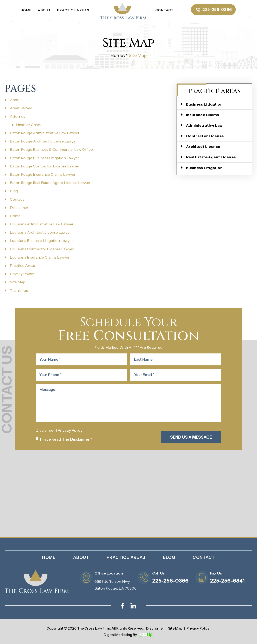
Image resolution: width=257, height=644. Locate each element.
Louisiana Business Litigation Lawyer (41, 241)
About (44, 10)
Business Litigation (204, 104)
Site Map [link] (175, 628)
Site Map (18, 282)
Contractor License (205, 136)
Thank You (19, 291)
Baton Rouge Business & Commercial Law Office (51, 150)
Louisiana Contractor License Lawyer (42, 249)
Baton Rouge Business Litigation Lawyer (44, 158)
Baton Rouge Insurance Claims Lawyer (43, 174)
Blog (14, 191)
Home (26, 10)
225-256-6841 (227, 581)
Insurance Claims (203, 115)
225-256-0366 (217, 10)
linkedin (133, 606)
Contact (164, 10)
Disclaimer (19, 208)
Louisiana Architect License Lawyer (40, 232)
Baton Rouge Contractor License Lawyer (45, 166)
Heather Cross (28, 125)
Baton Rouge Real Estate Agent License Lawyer (50, 183)
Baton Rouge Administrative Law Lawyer (45, 133)
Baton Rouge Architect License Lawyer (43, 141)
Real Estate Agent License (211, 157)
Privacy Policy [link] (198, 628)
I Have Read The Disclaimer (66, 439)
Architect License (203, 147)
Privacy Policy (22, 274)
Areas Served (21, 108)
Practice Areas (73, 10)
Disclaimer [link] (155, 628)
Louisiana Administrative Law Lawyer (42, 224)
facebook (123, 606)
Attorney (18, 117)
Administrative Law (204, 125)
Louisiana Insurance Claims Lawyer (40, 257)
